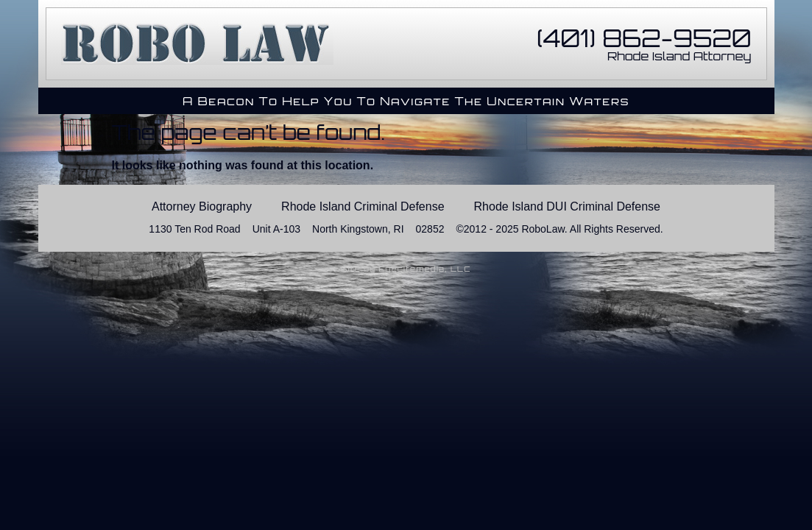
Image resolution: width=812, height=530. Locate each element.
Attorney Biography (202, 206)
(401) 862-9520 (644, 38)
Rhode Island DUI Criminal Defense (567, 206)
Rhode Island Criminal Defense (363, 206)
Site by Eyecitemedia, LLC (406, 269)
